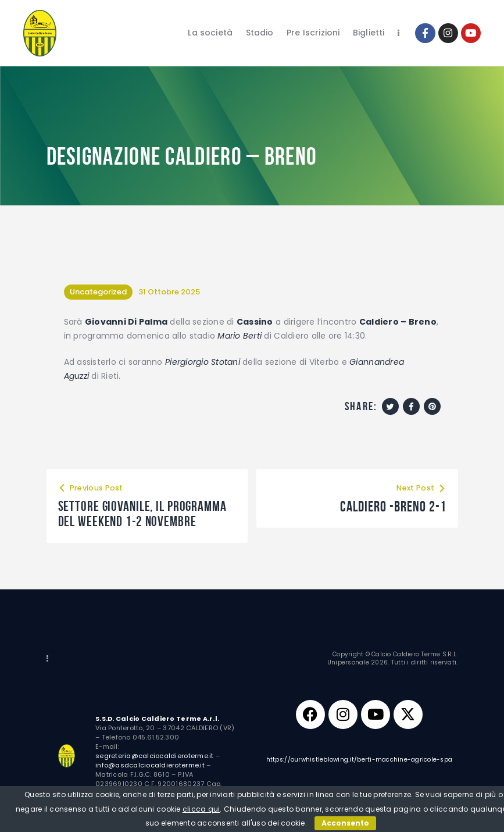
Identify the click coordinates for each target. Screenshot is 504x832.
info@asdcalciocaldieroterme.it (150, 766)
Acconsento (345, 823)
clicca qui (201, 809)
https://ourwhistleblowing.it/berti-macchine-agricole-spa (360, 761)
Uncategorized (98, 292)
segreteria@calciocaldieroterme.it (155, 757)
